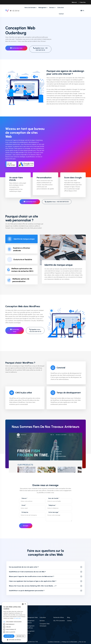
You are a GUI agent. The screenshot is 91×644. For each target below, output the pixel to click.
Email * (24, 505)
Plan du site (82, 642)
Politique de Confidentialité (69, 642)
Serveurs (52, 8)
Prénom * (24, 498)
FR (82, 11)
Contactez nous (16, 48)
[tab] (21, 239)
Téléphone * (52, 505)
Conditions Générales (54, 642)
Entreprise (25, 512)
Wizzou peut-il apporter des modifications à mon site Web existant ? (31, 576)
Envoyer (26, 526)
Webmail (74, 2)
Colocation (61, 8)
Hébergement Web (32, 617)
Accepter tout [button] (9, 636)
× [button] (25, 604)
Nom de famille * (54, 498)
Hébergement (42, 8)
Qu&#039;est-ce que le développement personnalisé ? (27, 591)
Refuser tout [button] (21, 636)
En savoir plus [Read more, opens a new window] (17, 618)
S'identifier (83, 2)
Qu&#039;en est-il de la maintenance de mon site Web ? (27, 572)
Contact (61, 14)
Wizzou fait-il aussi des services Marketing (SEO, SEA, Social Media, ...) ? (33, 586)
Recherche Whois (59, 617)
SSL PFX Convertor (59, 621)
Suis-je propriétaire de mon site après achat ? (24, 567)
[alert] (15, 622)
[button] (15, 640)
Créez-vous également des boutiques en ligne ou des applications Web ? (33, 581)
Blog (68, 617)
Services (42, 621)
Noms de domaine (30, 8)
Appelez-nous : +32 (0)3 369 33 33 (40, 49)
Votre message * (54, 512)
